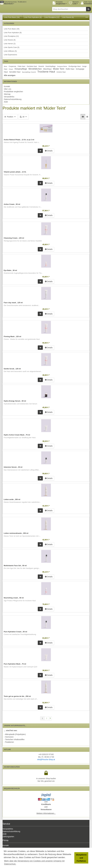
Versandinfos (9, 97)
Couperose (12, 66)
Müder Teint (59, 69)
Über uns (8, 89)
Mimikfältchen (35, 69)
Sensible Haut (15, 72)
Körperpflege (21, 69)
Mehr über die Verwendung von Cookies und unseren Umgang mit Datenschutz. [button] (34, 862)
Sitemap (7, 94)
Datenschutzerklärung (13, 99)
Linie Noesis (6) (68, 17)
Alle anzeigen (10, 75)
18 (23, 117)
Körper (11, 69)
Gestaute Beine (62, 66)
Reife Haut (70, 69)
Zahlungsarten (8, 837)
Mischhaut (47, 69)
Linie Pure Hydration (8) (33, 17)
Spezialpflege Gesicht (29, 72)
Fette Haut (21, 66)
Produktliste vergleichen (13, 92)
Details (49, 151)
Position (10, 117)
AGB (6, 102)
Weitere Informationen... (46, 813)
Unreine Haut (61, 72)
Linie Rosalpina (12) (52, 17)
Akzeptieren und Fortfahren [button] (81, 858)
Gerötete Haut (32, 66)
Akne (6, 66)
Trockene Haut (46, 72)
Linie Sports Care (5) (12, 47)
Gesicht (41, 66)
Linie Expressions (10, 55)
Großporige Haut (75, 66)
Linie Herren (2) (10, 44)
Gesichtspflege (51, 66)
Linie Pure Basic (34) (13, 17)
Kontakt (7, 86)
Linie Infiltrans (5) (10, 51)
